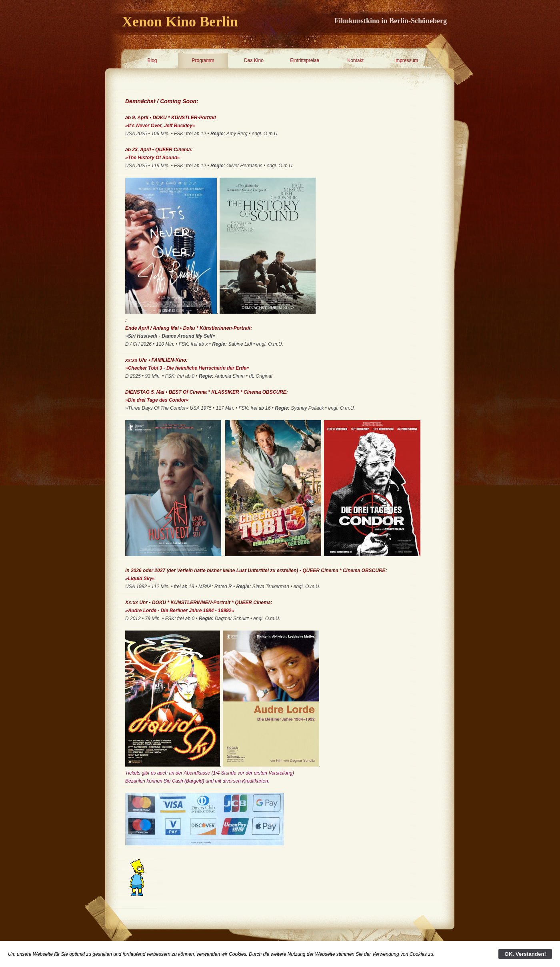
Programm (203, 60)
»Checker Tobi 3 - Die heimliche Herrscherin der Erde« (187, 368)
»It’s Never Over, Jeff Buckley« (160, 126)
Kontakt (355, 60)
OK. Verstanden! (525, 954)
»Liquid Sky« (140, 579)
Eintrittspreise (305, 60)
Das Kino (254, 60)
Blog (152, 60)
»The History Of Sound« (153, 158)
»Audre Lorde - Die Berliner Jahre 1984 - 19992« (180, 611)
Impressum (406, 60)
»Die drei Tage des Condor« (157, 400)
